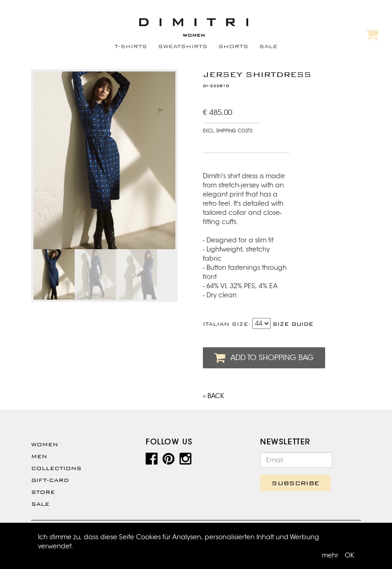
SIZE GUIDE (293, 324)
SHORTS (233, 46)
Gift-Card (50, 480)
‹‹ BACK (213, 396)
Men (39, 456)
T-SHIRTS (131, 46)
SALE (268, 46)
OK (349, 555)
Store (43, 492)
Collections (56, 468)
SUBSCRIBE (295, 483)
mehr (330, 555)
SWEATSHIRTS (183, 46)
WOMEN (45, 444)
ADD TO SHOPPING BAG (264, 358)
